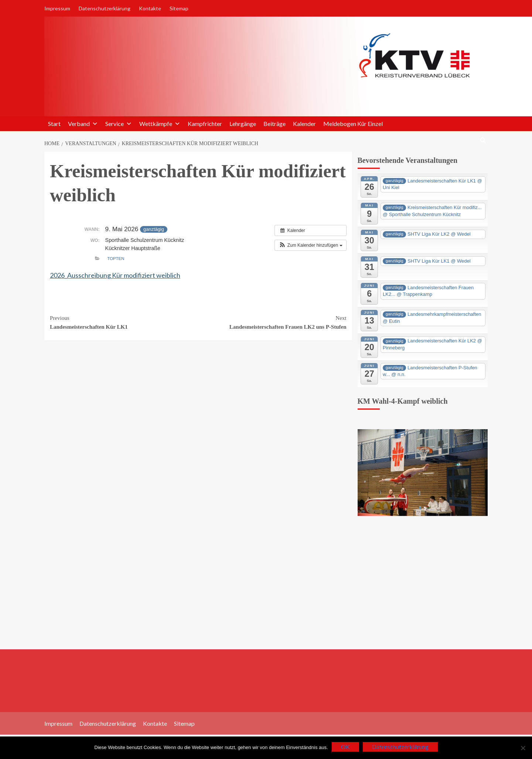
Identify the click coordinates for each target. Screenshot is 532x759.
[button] (310, 245)
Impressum (57, 8)
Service (119, 124)
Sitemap (179, 8)
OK (345, 747)
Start (54, 124)
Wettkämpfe (160, 124)
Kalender (304, 124)
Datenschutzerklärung (105, 8)
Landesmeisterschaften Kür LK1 (124, 322)
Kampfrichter (205, 124)
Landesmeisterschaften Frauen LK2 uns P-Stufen (272, 322)
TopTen (116, 259)
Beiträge (274, 124)
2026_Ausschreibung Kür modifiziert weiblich (115, 275)
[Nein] (523, 748)
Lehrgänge (243, 124)
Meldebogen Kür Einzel (353, 124)
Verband (83, 124)
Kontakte (150, 8)
